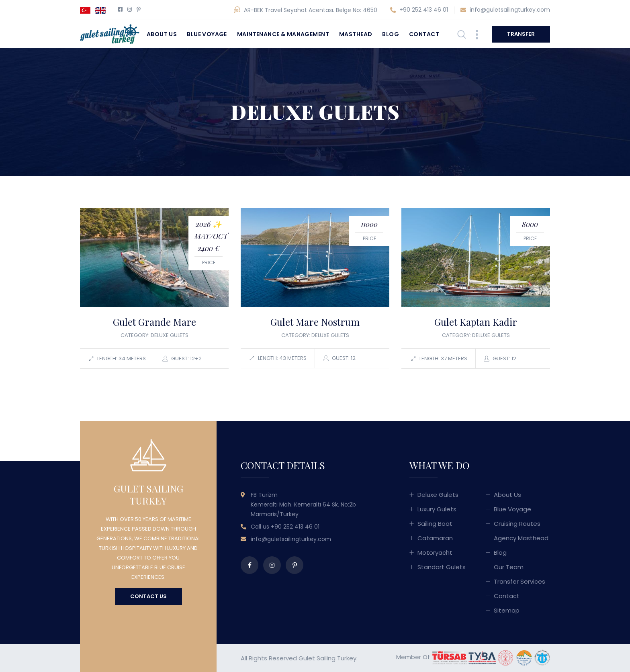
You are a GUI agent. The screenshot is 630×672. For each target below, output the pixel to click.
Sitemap (507, 610)
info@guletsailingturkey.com (505, 10)
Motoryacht (435, 553)
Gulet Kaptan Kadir (476, 322)
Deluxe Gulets (438, 495)
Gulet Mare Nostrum (315, 322)
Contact (424, 34)
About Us (162, 34)
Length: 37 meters (439, 359)
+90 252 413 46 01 (419, 10)
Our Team (509, 567)
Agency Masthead (521, 538)
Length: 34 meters (117, 359)
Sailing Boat (435, 524)
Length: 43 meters (278, 358)
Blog (391, 34)
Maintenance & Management (283, 34)
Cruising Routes (517, 524)
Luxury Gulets (437, 509)
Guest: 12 (339, 358)
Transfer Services (520, 581)
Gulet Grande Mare (154, 322)
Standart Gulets (442, 567)
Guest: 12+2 (182, 359)
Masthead (356, 34)
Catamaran (435, 538)
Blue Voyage (207, 34)
